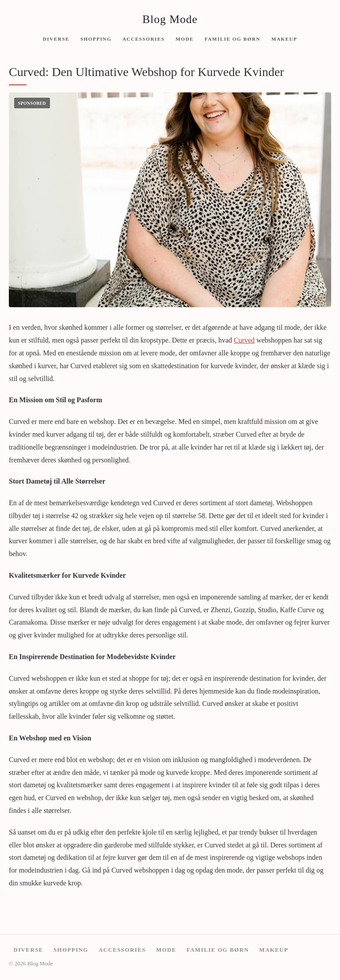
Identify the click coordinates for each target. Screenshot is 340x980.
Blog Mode (170, 19)
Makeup (285, 38)
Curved (244, 340)
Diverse (56, 38)
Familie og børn (233, 38)
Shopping (96, 38)
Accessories (143, 38)
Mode (185, 38)
